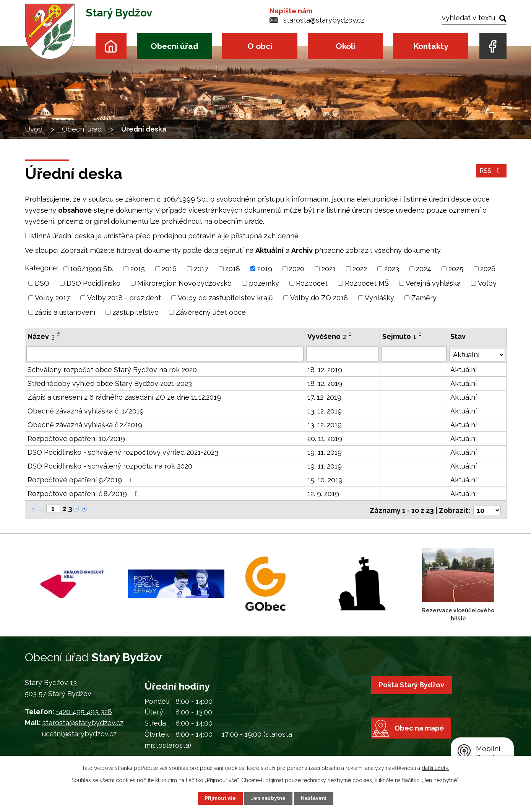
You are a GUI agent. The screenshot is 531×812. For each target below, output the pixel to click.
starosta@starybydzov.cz (324, 20)
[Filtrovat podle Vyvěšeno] (343, 354)
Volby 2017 (52, 298)
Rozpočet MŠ (367, 283)
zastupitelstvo (136, 312)
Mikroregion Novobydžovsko (184, 283)
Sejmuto (400, 336)
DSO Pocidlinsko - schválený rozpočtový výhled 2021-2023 (123, 452)
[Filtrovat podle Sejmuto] (414, 354)
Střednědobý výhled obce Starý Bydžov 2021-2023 (110, 383)
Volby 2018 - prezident (124, 298)
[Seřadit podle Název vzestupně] (59, 333)
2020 (297, 269)
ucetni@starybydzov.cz (79, 732)
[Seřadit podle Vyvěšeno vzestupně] (351, 333)
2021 (329, 269)
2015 (138, 269)
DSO (42, 283)
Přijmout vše (218, 798)
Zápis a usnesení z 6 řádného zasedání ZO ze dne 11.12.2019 (124, 397)
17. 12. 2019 (325, 397)
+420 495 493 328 (84, 710)
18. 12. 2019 (325, 369)
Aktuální (464, 369)
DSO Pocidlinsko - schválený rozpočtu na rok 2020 (110, 466)
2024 (424, 269)
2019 (265, 269)
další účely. (435, 767)
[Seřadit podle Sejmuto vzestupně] (421, 333)
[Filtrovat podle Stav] (477, 353)
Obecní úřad (175, 46)
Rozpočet (312, 283)
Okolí (345, 46)
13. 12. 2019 (325, 411)
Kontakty (431, 46)
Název (41, 336)
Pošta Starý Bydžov (414, 683)
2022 (360, 269)
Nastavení (316, 798)
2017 (201, 269)
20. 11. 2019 (325, 438)
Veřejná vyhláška (433, 283)
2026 (488, 269)
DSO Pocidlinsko (93, 283)
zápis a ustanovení (65, 312)
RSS (490, 174)
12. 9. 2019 (324, 493)
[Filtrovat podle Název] (165, 354)
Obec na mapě (425, 743)
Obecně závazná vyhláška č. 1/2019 (86, 411)
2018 (233, 269)
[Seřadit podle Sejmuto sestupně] (421, 336)
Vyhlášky (379, 298)
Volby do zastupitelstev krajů (225, 298)
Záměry (424, 298)
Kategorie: (41, 268)
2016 (169, 269)
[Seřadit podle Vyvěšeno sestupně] (351, 336)
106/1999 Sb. (92, 269)
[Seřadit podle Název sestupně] (59, 336)
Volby (487, 283)
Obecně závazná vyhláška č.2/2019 (85, 424)
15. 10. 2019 (325, 479)
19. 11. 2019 (325, 452)
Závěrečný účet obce (211, 312)
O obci (260, 46)
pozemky (264, 283)
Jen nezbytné (268, 798)
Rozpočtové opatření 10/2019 (76, 438)
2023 (392, 269)
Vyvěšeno (327, 336)
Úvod (111, 46)
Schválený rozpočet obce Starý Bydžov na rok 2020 (112, 369)
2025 (456, 269)
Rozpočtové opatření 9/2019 (82, 479)
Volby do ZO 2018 (319, 298)
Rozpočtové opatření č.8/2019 (84, 493)
